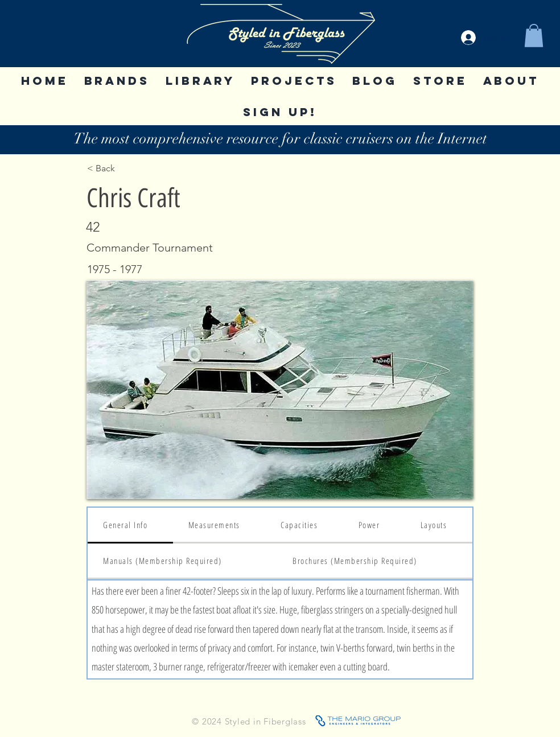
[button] (534, 36)
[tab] (130, 526)
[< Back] (124, 168)
